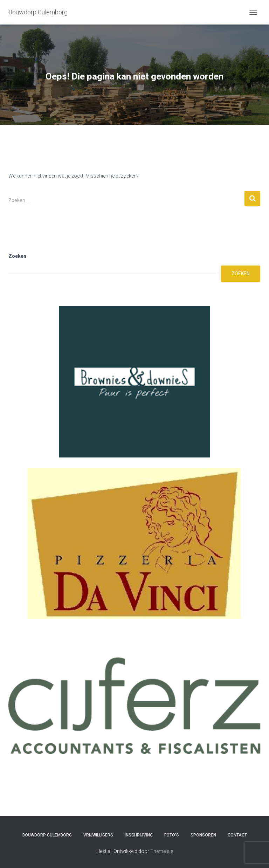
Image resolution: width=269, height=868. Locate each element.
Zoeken (17, 256)
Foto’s (172, 835)
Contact (237, 835)
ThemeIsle (162, 851)
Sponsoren (203, 835)
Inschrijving (139, 835)
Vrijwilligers (98, 835)
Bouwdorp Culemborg (47, 835)
